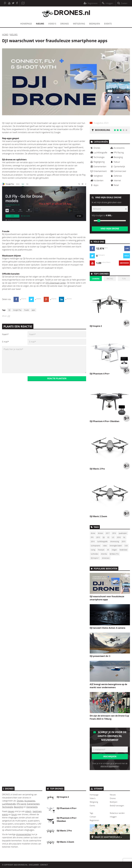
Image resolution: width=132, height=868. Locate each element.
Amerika (104, 554)
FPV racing (21, 804)
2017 (108, 533)
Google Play (17, 310)
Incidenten (97, 180)
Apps (94, 185)
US (113, 537)
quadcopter (123, 533)
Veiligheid (96, 176)
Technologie (97, 157)
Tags (91, 813)
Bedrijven (95, 24)
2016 (114, 533)
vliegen (114, 550)
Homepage (26, 24)
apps (33, 310)
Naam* (5, 334)
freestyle (101, 550)
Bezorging (116, 157)
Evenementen (98, 167)
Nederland (123, 550)
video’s (28, 811)
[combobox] (110, 209)
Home (5, 35)
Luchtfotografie (98, 153)
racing (93, 550)
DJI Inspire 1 (95, 558)
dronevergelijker (24, 834)
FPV (92, 537)
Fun (124, 279)
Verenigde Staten (116, 546)
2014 (93, 541)
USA (126, 546)
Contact (93, 817)
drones (100, 533)
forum (14, 814)
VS (108, 537)
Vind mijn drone (110, 229)
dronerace (106, 558)
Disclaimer (34, 865)
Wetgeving (79, 24)
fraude (27, 310)
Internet (115, 180)
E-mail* (5, 342)
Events (108, 24)
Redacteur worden (117, 813)
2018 (119, 537)
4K (108, 550)
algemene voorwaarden (110, 766)
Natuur (115, 162)
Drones (65, 24)
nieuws (11, 811)
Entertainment (98, 171)
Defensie (116, 176)
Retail (114, 185)
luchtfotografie (102, 541)
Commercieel (118, 171)
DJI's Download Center (56, 283)
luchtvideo (95, 554)
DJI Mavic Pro (114, 554)
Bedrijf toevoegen (117, 806)
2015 (98, 537)
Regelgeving (97, 162)
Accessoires (117, 148)
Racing (110, 279)
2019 (123, 541)
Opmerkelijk (117, 167)
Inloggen (113, 817)
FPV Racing (117, 153)
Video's (52, 24)
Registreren (94, 820)
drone (93, 533)
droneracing (115, 541)
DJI (9, 310)
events (5, 814)
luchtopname (96, 546)
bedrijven (37, 811)
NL (124, 537)
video (105, 546)
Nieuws (40, 24)
